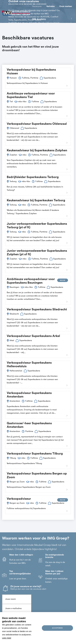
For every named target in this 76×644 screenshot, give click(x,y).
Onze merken (66, 6)
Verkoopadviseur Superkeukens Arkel (33, 336)
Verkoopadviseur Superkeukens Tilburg (35, 454)
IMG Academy (39, 19)
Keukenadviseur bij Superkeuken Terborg (36, 201)
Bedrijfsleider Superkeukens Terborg (33, 177)
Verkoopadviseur (19, 499)
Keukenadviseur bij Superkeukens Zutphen (37, 151)
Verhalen (51, 6)
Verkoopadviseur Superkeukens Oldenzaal (37, 124)
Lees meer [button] (7, 638)
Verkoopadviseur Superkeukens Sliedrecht (37, 310)
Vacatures (37, 6)
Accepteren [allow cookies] (57, 628)
